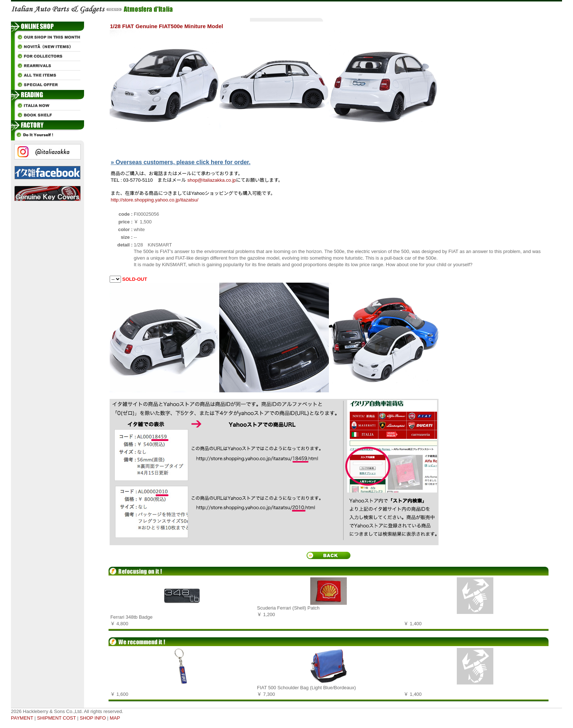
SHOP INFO (93, 718)
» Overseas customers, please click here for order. (181, 162)
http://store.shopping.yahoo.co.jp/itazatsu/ (155, 200)
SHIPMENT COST (56, 718)
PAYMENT (22, 718)
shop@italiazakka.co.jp (212, 180)
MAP (115, 718)
